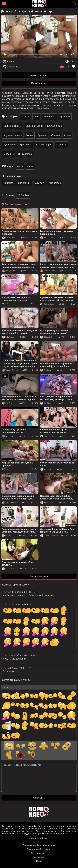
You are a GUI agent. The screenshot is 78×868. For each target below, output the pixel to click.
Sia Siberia (46, 403)
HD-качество (25, 154)
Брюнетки (65, 117)
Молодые (9, 154)
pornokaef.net (35, 826)
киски (20, 166)
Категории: (12, 117)
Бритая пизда (55, 126)
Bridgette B (46, 337)
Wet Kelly (7, 436)
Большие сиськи (12, 126)
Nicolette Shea (48, 271)
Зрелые (25, 117)
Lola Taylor (8, 337)
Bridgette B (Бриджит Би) (17, 183)
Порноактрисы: (14, 176)
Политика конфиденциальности (39, 845)
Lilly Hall (7, 536)
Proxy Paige (8, 271)
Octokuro (46, 370)
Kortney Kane (47, 304)
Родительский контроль (39, 849)
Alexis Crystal (47, 436)
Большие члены (34, 126)
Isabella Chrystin (10, 370)
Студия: (10, 195)
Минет (30, 135)
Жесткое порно (44, 145)
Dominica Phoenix (49, 536)
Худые (68, 135)
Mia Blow (46, 469)
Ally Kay (40, 183)
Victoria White (47, 238)
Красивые (62, 145)
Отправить (39, 798)
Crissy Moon (9, 238)
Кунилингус (10, 145)
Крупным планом (13, 135)
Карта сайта (39, 857)
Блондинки (49, 117)
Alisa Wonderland (10, 503)
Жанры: (10, 166)
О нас (39, 861)
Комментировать (39, 75)
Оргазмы (42, 135)
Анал (37, 117)
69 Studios (23, 195)
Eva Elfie (7, 403)
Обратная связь (39, 853)
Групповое (26, 145)
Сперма (56, 135)
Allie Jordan (55, 183)
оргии (30, 166)
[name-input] (39, 687)
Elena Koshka (47, 503)
